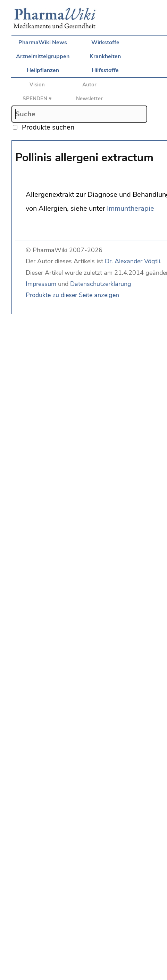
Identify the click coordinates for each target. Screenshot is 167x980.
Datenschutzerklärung (101, 284)
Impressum (41, 284)
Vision (37, 85)
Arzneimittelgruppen (43, 56)
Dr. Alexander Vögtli (132, 261)
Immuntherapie (131, 208)
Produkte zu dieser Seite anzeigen (72, 295)
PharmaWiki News (43, 42)
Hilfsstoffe (105, 70)
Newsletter (89, 99)
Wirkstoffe (105, 42)
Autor (89, 85)
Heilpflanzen (43, 70)
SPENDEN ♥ (37, 99)
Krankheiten (105, 56)
